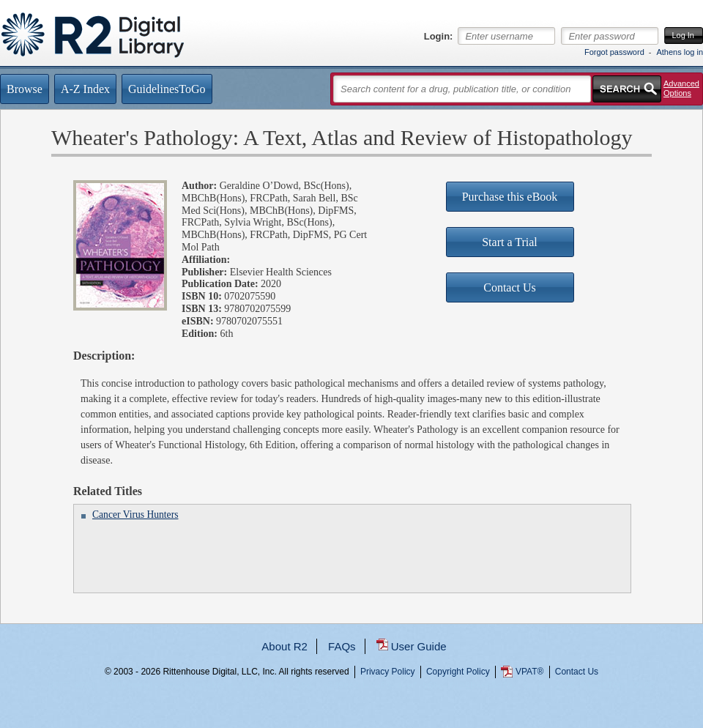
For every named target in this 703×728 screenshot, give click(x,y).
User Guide (419, 646)
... (352, 725)
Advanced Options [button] (681, 88)
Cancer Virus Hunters (135, 515)
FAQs (342, 646)
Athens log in (680, 52)
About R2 (284, 646)
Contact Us (577, 672)
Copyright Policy (458, 672)
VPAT (529, 672)
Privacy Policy (388, 672)
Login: (439, 37)
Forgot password (614, 52)
